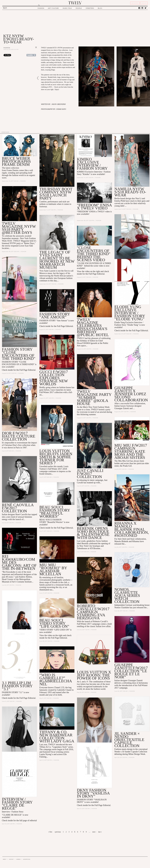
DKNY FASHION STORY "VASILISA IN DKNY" (93, 793)
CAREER (18, 859)
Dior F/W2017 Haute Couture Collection (19, 436)
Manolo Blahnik (121, 541)
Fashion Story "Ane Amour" (55, 316)
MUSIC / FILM (67, 8)
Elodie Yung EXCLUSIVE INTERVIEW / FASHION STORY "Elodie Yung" (130, 313)
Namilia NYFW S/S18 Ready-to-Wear (130, 192)
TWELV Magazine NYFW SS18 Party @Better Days (19, 228)
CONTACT (11, 859)
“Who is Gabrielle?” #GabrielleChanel (56, 679)
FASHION (41, 8)
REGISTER (135, 3)
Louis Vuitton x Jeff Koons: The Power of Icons (94, 675)
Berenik (85, 543)
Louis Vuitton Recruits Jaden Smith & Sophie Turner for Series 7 (56, 457)
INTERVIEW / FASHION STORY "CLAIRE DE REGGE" (17, 804)
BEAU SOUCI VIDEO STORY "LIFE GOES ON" (54, 623)
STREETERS (90, 8)
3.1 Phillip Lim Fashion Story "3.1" (17, 686)
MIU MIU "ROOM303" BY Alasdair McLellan (53, 569)
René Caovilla (21, 514)
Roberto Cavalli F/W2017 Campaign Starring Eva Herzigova (93, 612)
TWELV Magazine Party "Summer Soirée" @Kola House (94, 398)
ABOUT (5, 859)
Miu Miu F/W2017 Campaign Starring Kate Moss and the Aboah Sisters (131, 451)
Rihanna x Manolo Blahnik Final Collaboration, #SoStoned (132, 529)
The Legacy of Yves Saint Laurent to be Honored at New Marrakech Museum (57, 260)
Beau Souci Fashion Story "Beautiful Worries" (55, 512)
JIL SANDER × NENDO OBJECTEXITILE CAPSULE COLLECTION (129, 740)
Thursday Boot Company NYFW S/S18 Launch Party (56, 194)
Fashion (7, 48)
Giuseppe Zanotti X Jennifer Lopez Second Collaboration (131, 394)
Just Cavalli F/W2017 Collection (90, 474)
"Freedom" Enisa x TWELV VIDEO (94, 207)
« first (50, 832)
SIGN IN (144, 3)
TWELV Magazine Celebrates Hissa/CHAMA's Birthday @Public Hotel (93, 327)
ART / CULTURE (53, 8)
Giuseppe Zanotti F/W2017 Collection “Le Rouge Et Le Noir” (131, 671)
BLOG (100, 8)
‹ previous (57, 832)
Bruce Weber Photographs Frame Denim (16, 161)
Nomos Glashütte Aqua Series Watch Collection (127, 596)
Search (5, 8)
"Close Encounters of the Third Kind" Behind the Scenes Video (94, 254)
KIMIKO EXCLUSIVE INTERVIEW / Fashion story (92, 164)
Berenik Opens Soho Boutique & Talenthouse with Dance (93, 533)
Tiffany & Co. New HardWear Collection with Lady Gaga (57, 736)
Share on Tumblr (31, 55)
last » (100, 832)
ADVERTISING (27, 859)
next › (94, 832)
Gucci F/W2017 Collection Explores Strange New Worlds (54, 378)
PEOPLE (79, 8)
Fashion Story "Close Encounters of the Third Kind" (19, 354)
